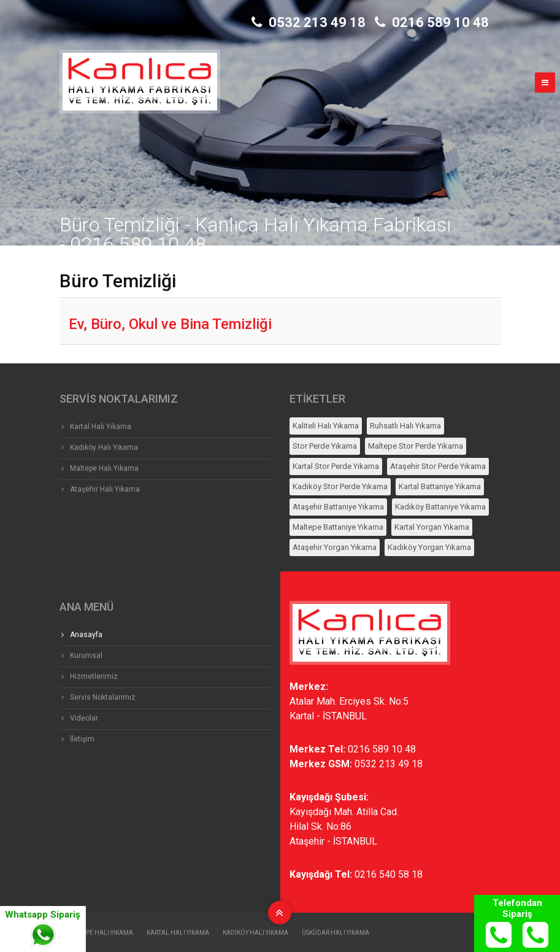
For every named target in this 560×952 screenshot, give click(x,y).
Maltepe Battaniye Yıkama (338, 527)
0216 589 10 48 (432, 22)
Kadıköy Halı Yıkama (104, 447)
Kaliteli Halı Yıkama (326, 426)
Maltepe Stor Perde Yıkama (416, 446)
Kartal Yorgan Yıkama (432, 527)
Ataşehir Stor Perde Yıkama (438, 466)
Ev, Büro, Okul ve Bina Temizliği (170, 324)
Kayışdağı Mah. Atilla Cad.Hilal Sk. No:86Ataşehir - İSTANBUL (344, 826)
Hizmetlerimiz (94, 676)
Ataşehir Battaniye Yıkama (338, 507)
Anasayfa (86, 635)
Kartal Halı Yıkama (101, 427)
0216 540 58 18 (389, 874)
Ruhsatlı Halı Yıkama (405, 426)
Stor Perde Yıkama (325, 446)
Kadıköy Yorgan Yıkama (429, 547)
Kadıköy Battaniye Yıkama (440, 507)
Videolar (84, 718)
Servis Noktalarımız (103, 697)
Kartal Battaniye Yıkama (440, 486)
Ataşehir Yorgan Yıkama (335, 547)
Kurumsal (86, 656)
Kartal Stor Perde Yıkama (336, 466)
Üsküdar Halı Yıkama (336, 933)
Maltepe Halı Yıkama (104, 468)
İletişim (82, 739)
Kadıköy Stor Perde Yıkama (340, 486)
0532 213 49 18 (309, 22)
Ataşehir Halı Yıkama (105, 489)
